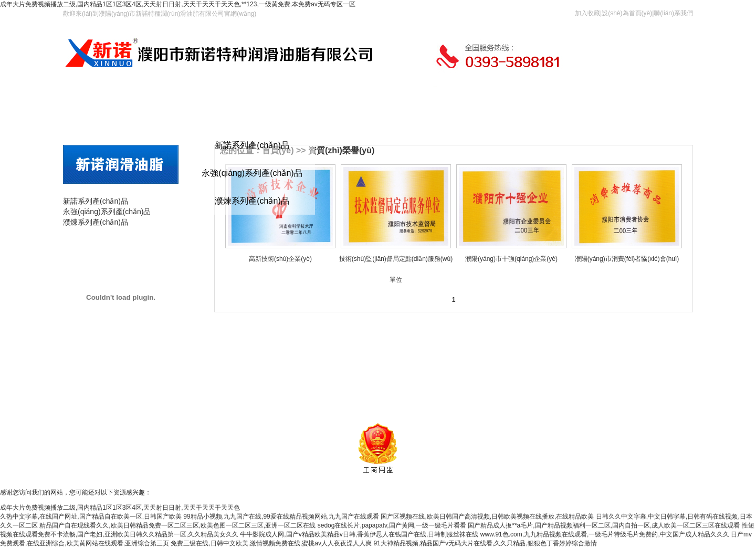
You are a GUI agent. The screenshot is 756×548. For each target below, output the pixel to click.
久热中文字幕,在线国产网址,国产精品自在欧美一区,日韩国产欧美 (91, 517)
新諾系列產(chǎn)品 (252, 145)
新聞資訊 (353, 386)
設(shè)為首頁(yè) (627, 13)
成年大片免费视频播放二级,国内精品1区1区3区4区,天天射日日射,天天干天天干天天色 (120, 508)
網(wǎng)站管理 (540, 403)
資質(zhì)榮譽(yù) (341, 150)
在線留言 (353, 113)
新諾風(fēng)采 (388, 386)
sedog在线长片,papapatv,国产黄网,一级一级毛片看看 (392, 525)
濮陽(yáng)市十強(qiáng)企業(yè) (511, 259)
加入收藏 (587, 13)
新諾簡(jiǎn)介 (319, 386)
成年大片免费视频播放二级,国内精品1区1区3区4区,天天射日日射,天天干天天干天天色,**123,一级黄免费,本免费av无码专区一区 (178, 4)
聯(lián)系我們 (673, 13)
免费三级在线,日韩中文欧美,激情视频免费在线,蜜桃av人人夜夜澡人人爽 (271, 543)
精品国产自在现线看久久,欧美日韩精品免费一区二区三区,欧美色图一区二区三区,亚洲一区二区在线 (177, 525)
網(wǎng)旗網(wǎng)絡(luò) (511, 415)
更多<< (680, 362)
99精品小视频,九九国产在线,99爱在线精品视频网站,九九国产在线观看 (281, 517)
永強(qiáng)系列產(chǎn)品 (252, 173)
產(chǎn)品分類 (120, 190)
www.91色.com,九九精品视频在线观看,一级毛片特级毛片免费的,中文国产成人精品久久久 (605, 534)
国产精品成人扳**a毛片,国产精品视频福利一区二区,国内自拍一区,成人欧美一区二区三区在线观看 (604, 525)
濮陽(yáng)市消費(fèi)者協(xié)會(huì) (627, 259)
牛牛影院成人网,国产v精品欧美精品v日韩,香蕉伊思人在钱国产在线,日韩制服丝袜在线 (359, 534)
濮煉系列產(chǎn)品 (252, 201)
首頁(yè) (86, 113)
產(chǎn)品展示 (120, 244)
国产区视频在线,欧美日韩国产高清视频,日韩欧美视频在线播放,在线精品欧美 (487, 517)
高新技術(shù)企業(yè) (280, 259)
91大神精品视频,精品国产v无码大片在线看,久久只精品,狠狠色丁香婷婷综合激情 (485, 543)
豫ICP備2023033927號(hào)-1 (470, 403)
